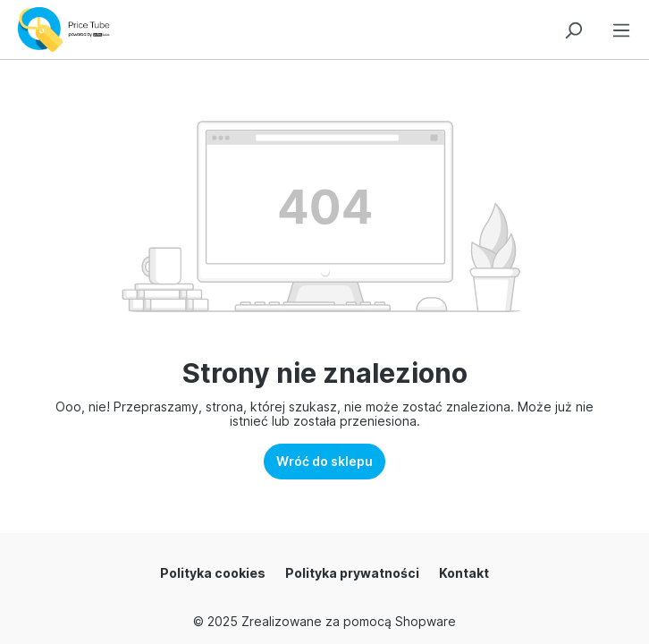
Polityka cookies (213, 573)
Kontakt (464, 573)
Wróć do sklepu (324, 461)
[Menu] (621, 27)
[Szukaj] (573, 27)
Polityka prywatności (352, 573)
